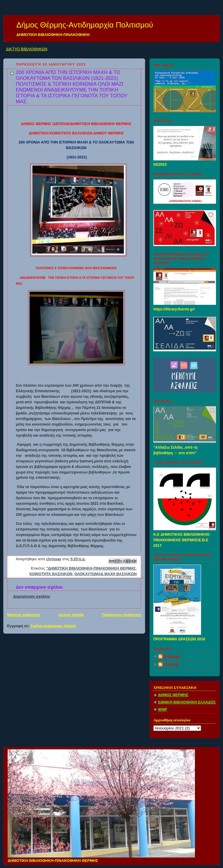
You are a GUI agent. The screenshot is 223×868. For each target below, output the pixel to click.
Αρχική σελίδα (71, 615)
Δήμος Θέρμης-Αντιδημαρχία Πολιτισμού (85, 25)
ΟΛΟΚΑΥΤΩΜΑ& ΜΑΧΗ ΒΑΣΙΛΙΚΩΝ (106, 574)
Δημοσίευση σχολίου (32, 596)
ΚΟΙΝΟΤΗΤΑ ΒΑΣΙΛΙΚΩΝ (51, 574)
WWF (163, 710)
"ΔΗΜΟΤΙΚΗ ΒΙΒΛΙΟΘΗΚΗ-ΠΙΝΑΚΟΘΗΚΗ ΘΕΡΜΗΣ (91, 568)
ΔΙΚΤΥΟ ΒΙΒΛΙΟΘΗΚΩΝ (27, 49)
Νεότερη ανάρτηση (24, 615)
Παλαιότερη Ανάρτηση (122, 615)
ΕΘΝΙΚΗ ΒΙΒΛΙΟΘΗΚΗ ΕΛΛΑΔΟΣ (187, 702)
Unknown (172, 656)
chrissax (171, 664)
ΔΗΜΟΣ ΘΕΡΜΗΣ (173, 695)
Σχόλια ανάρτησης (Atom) (53, 626)
